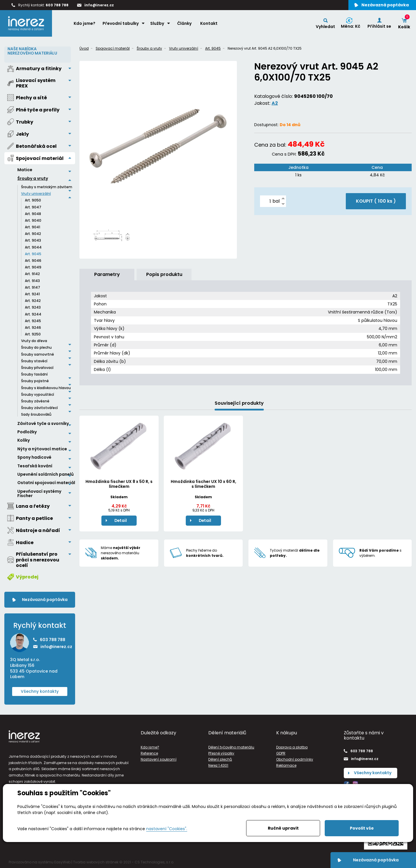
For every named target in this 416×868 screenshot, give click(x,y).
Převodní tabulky (121, 23)
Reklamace (286, 765)
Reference (149, 753)
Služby (157, 23)
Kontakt (209, 23)
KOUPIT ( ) (376, 201)
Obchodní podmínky (295, 759)
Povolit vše (362, 828)
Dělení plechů (220, 759)
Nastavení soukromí (159, 759)
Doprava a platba (292, 747)
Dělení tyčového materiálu (231, 747)
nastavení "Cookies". (167, 829)
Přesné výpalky (221, 753)
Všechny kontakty (40, 691)
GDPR (281, 753)
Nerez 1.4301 (218, 765)
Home (64, 23)
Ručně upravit (283, 828)
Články (184, 23)
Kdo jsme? (84, 23)
